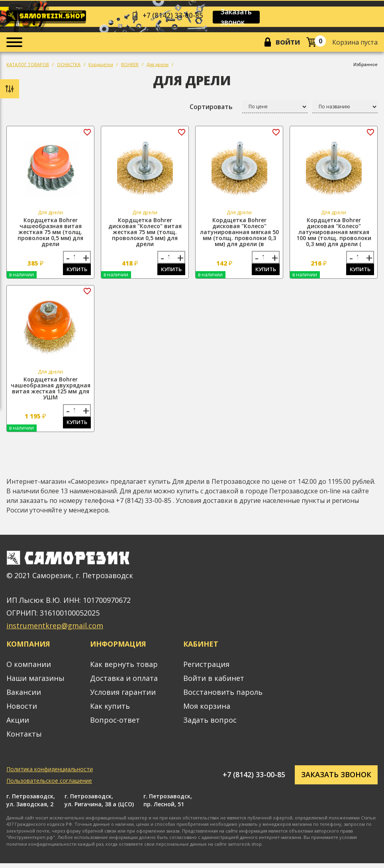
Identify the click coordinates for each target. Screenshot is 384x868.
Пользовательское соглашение (49, 785)
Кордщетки (101, 66)
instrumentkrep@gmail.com (55, 630)
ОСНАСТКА (69, 66)
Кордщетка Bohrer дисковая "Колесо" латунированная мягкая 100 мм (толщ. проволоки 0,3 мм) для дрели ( (334, 234)
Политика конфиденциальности (50, 773)
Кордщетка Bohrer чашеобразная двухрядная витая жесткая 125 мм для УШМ (51, 391)
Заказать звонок (241, 18)
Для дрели (158, 66)
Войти (287, 43)
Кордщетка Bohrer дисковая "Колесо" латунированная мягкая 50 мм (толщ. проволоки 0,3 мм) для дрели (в (239, 234)
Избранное (365, 66)
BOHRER (130, 66)
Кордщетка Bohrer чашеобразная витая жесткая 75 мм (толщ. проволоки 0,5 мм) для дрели (50, 234)
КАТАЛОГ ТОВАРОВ (28, 66)
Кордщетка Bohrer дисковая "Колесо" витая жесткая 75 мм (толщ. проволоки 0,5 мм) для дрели (145, 234)
